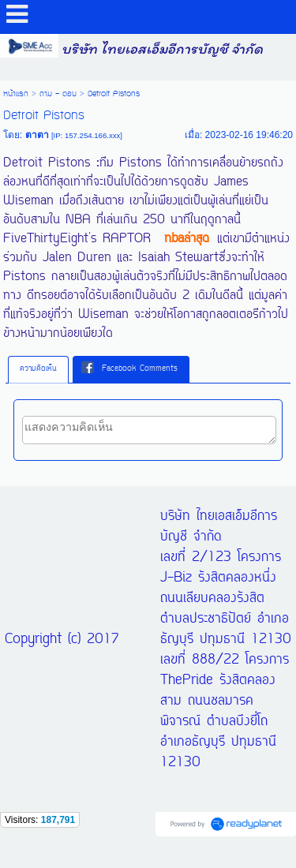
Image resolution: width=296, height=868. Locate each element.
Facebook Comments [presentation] (129, 369)
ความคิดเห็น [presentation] (38, 369)
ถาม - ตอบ (58, 94)
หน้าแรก (16, 94)
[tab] (38, 369)
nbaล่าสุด (187, 239)
